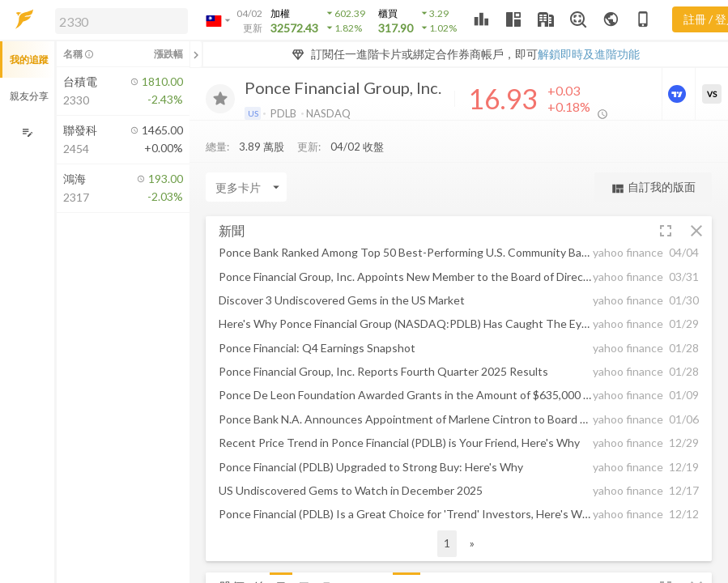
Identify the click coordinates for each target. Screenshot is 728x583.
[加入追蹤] (220, 99)
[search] (121, 21)
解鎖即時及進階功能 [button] (589, 54)
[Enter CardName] (246, 187)
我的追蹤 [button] (29, 60)
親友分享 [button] (29, 96)
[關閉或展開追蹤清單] (196, 54)
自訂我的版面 (653, 187)
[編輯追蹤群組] (27, 132)
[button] (118, 20)
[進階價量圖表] (679, 94)
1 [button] (447, 543)
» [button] (472, 543)
